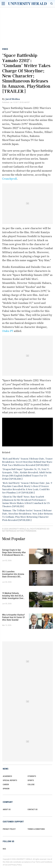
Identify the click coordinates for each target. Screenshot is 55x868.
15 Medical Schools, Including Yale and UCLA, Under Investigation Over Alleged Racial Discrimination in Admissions (13, 596)
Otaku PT (8, 331)
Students (32, 776)
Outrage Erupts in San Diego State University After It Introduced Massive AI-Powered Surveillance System (14, 553)
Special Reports (10, 780)
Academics (7, 776)
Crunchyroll (9, 179)
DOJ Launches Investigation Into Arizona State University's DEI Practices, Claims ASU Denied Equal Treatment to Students (14, 574)
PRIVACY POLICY (9, 829)
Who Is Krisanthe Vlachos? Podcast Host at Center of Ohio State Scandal (13, 617)
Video (5, 49)
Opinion (6, 789)
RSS (4, 849)
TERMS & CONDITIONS (36, 829)
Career (6, 784)
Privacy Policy (16, 865)
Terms (38, 862)
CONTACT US (33, 809)
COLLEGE (31, 784)
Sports (31, 780)
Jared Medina (13, 99)
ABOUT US (7, 809)
